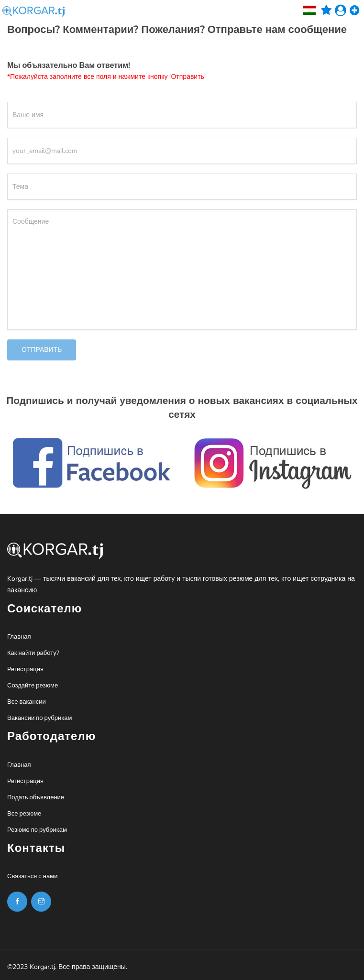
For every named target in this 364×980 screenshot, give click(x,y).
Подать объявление (36, 797)
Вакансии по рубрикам (39, 718)
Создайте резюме (33, 686)
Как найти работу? (33, 653)
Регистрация (25, 669)
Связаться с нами (32, 876)
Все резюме (24, 814)
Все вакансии (27, 702)
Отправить (42, 350)
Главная (19, 637)
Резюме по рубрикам (37, 830)
